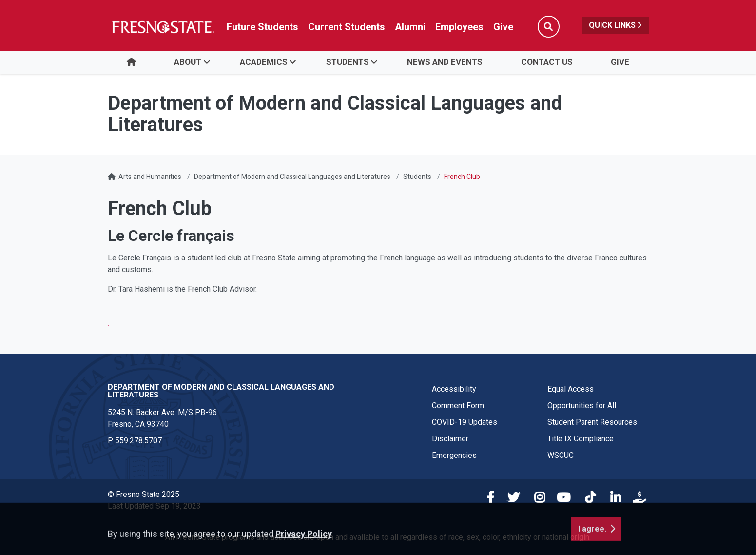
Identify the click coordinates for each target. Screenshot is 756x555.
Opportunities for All (582, 406)
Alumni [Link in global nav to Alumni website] (410, 27)
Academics (264, 62)
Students (348, 62)
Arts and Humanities (150, 177)
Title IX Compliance (581, 439)
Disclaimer (450, 439)
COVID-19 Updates (465, 422)
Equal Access (571, 389)
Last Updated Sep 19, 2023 (154, 506)
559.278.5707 (138, 441)
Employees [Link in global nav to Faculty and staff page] (459, 27)
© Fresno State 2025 (144, 494)
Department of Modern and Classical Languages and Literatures (292, 177)
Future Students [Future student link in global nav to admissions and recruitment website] (262, 27)
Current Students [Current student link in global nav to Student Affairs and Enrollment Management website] (347, 27)
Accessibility (454, 389)
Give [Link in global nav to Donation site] (503, 27)
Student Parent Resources (592, 422)
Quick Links (615, 25)
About (188, 62)
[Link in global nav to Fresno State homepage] (163, 27)
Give (620, 62)
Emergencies (454, 455)
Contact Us (547, 62)
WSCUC (561, 455)
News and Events (445, 62)
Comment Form (458, 406)
